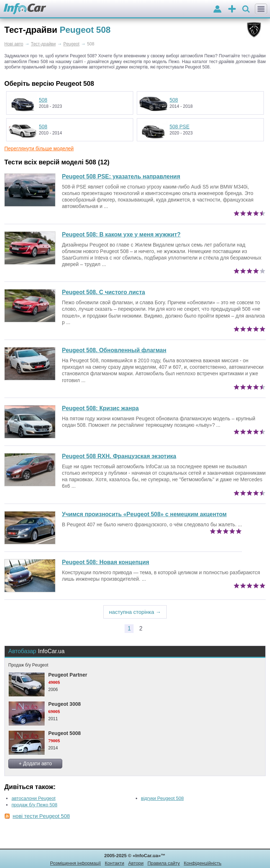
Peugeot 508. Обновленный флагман (114, 350)
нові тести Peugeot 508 (41, 816)
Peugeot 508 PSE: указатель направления (121, 176)
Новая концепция (105, 562)
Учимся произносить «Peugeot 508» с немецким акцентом (144, 514)
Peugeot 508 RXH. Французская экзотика (119, 456)
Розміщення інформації (75, 863)
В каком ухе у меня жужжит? (121, 234)
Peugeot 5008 (64, 733)
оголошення (232, 10)
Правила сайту (164, 863)
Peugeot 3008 (64, 704)
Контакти (114, 863)
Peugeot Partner (68, 675)
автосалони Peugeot (33, 798)
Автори (136, 863)
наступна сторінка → (135, 612)
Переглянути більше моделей (39, 149)
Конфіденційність (202, 863)
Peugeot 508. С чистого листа (103, 292)
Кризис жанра (100, 408)
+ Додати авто (35, 763)
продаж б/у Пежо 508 (34, 805)
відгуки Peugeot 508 (163, 798)
